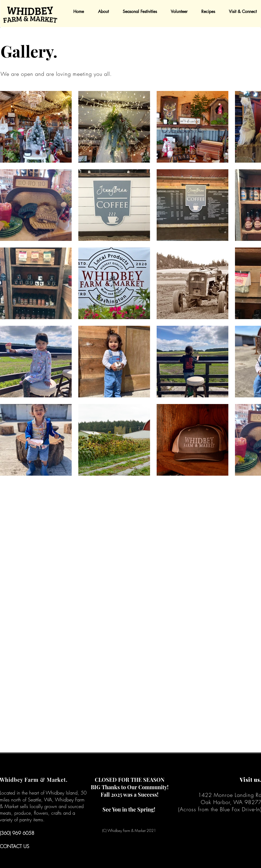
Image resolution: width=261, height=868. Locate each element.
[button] (100, 12)
